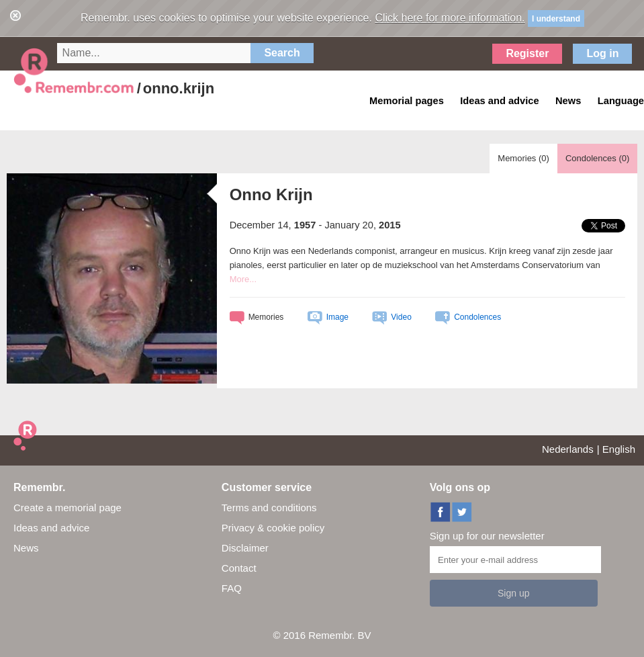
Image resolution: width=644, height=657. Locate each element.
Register (527, 53)
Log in (602, 53)
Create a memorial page (67, 508)
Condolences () (597, 158)
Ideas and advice (51, 528)
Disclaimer (245, 548)
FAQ (232, 588)
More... (243, 279)
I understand (556, 19)
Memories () (523, 158)
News (26, 548)
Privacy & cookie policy (273, 528)
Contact (239, 568)
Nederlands (568, 449)
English (619, 449)
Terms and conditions (269, 508)
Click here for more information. (450, 18)
